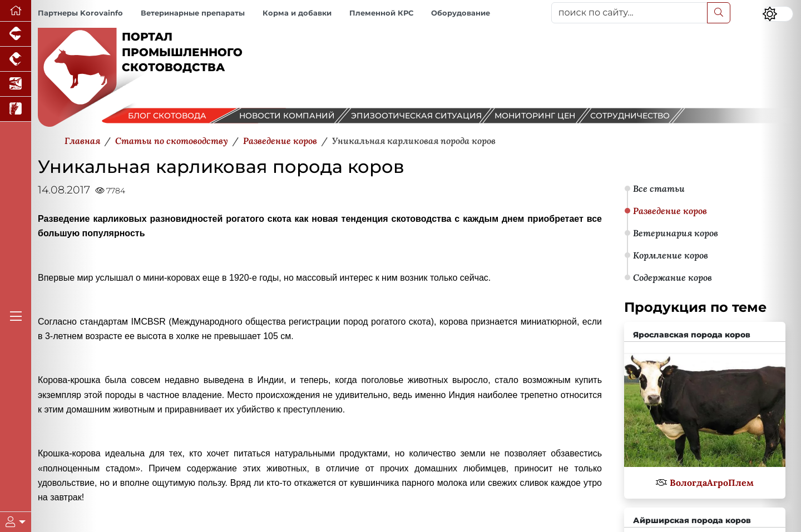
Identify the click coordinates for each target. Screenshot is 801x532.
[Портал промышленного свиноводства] (16, 34)
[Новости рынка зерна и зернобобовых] (16, 109)
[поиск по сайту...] (629, 13)
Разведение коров (670, 211)
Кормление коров (671, 255)
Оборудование (461, 13)
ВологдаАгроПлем (712, 483)
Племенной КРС (381, 13)
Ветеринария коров (676, 233)
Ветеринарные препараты (193, 13)
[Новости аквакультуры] (16, 84)
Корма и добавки (297, 13)
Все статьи (659, 188)
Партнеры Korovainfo (80, 13)
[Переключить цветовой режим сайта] (778, 14)
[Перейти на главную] (16, 11)
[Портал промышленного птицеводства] (16, 59)
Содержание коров (673, 277)
